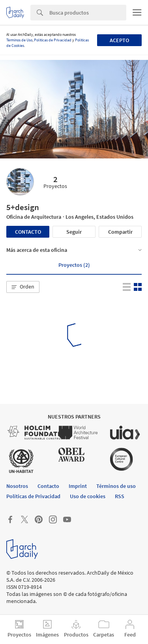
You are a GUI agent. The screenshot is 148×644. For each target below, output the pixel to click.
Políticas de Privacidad (53, 40)
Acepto (119, 40)
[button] (23, 287)
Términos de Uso (19, 40)
